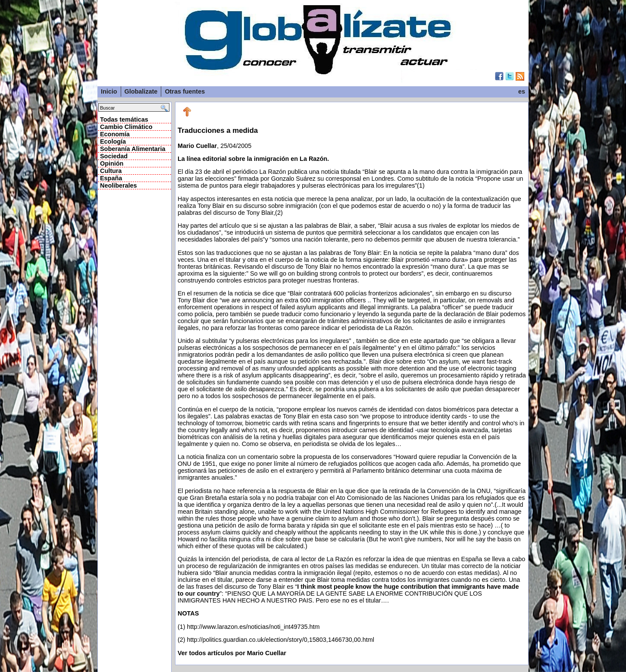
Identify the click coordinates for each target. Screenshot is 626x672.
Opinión (112, 163)
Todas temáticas (124, 119)
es (522, 91)
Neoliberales (119, 185)
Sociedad (114, 156)
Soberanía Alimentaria (133, 149)
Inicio (109, 91)
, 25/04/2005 (352, 385)
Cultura (111, 171)
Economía (115, 134)
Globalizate (141, 91)
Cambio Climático (126, 127)
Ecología (113, 141)
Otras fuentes (185, 91)
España (111, 178)
